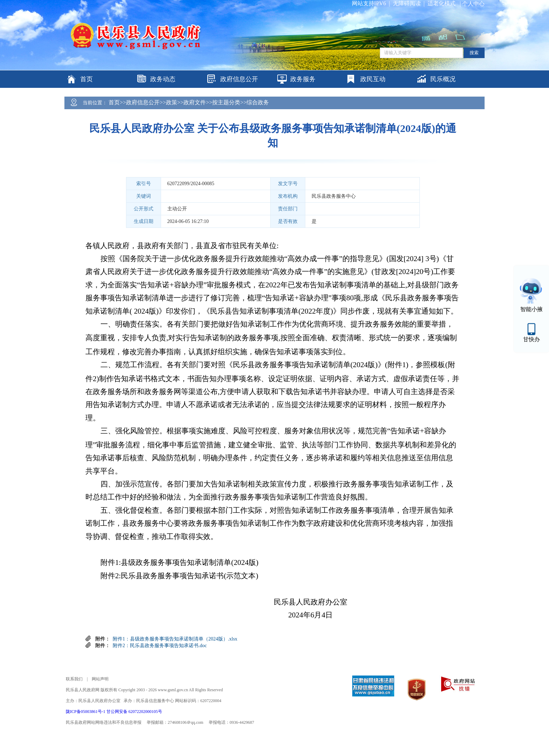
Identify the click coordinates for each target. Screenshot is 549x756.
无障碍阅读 (407, 3)
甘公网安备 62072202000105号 (134, 712)
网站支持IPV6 (369, 3)
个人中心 (473, 4)
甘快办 (531, 339)
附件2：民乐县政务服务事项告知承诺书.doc (160, 646)
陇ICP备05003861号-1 (86, 712)
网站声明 (100, 679)
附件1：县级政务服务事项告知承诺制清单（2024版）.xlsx (175, 639)
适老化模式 (442, 3)
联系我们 (74, 679)
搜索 (474, 53)
